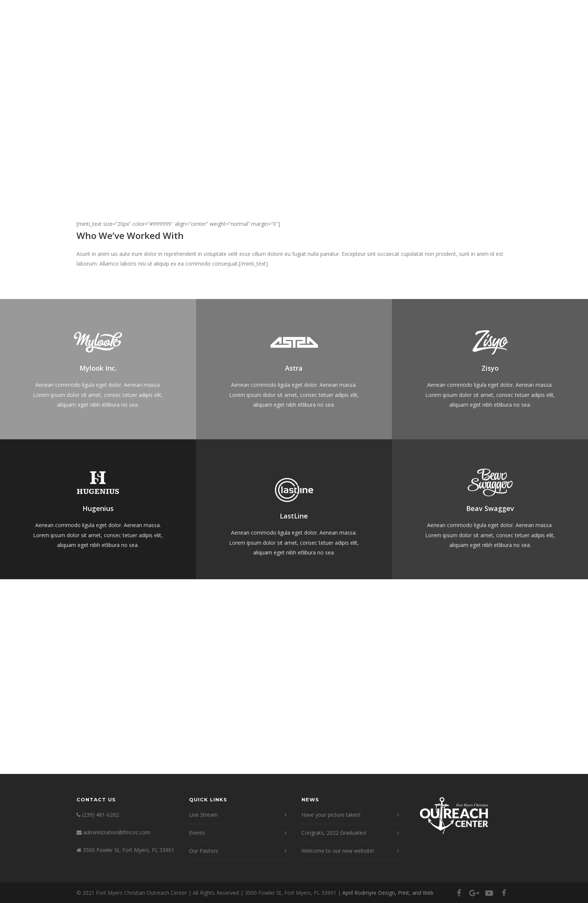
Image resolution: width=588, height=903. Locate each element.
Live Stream (334, 31)
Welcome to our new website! (338, 851)
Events (443, 31)
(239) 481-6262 (100, 815)
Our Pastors (204, 851)
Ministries (378, 31)
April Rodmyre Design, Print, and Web (388, 893)
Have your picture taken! (331, 815)
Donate (476, 31)
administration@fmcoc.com (117, 832)
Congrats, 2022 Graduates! (334, 833)
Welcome (251, 31)
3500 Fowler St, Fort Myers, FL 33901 (129, 850)
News (413, 31)
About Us (291, 31)
